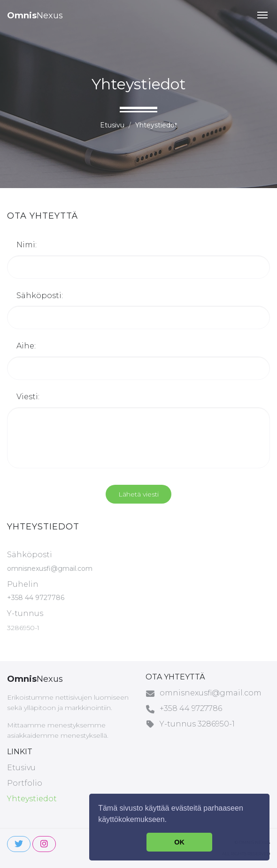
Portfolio (25, 783)
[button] (262, 15)
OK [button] (179, 842)
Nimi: (27, 245)
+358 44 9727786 (36, 598)
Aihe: (26, 346)
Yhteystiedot (32, 799)
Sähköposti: (40, 296)
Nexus (35, 16)
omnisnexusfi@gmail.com (50, 568)
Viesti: (28, 397)
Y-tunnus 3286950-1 (197, 724)
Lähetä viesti (138, 494)
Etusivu (112, 125)
